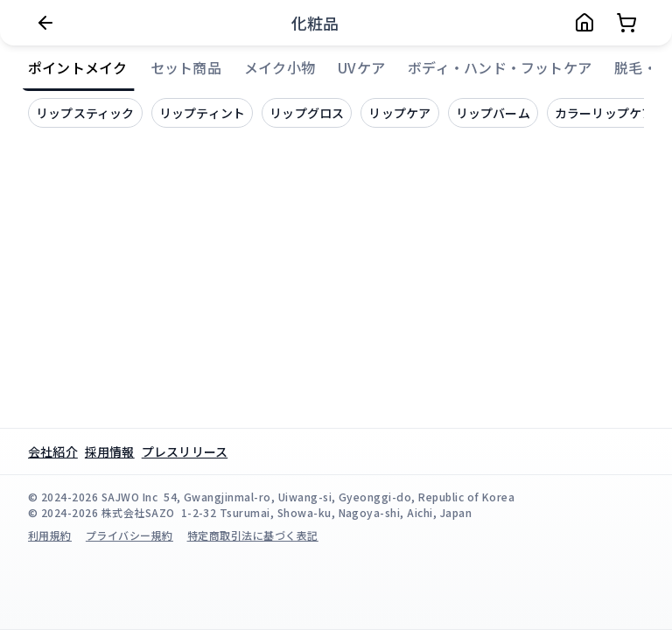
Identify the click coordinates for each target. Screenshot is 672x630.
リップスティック (85, 113)
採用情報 (110, 451)
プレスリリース (185, 451)
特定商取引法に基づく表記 (253, 535)
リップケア (399, 113)
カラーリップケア (605, 113)
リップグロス (307, 113)
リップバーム (493, 113)
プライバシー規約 (129, 535)
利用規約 (50, 535)
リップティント (202, 113)
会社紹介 (53, 451)
